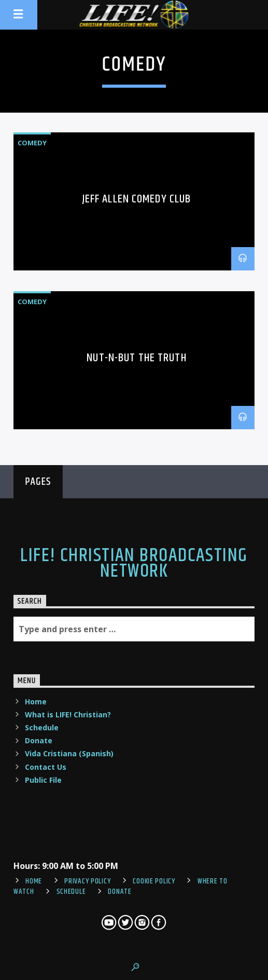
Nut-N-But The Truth (136, 358)
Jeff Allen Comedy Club (137, 199)
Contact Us (46, 767)
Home (36, 702)
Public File (43, 780)
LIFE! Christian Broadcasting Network (134, 564)
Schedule (42, 727)
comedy (32, 143)
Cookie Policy (154, 881)
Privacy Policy (87, 881)
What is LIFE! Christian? (68, 714)
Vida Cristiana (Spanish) (69, 753)
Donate (39, 740)
